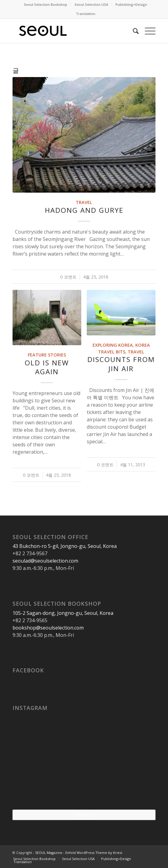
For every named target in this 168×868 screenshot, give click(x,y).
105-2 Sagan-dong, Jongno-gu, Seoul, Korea (63, 613)
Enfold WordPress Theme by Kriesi (94, 853)
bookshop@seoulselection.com (48, 628)
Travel (84, 202)
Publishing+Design (131, 4)
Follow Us (84, 815)
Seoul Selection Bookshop (46, 4)
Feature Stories (47, 355)
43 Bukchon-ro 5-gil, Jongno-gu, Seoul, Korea (65, 546)
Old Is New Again (47, 367)
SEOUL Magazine (49, 853)
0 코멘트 (68, 277)
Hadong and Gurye (84, 210)
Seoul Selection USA (91, 4)
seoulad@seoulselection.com (45, 561)
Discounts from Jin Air (121, 364)
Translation (86, 14)
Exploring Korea (113, 345)
